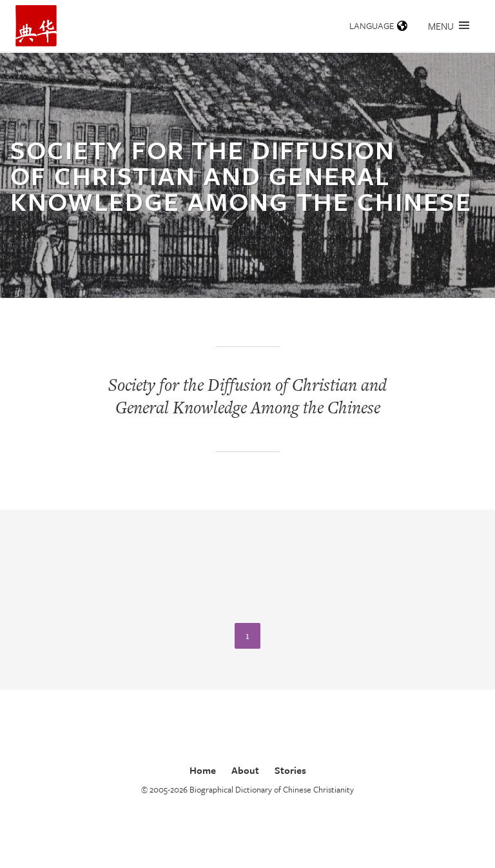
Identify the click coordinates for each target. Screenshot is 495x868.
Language (378, 25)
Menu (449, 26)
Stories (290, 770)
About (245, 770)
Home (203, 770)
